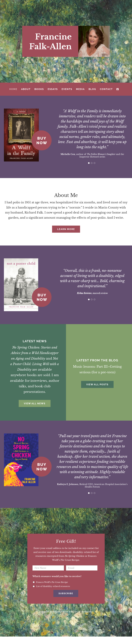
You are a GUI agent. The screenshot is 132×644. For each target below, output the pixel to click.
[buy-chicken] (28, 435)
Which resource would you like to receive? (57, 576)
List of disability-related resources (53, 586)
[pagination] (89, 163)
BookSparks (87, 610)
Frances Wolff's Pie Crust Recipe (52, 582)
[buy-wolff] (28, 110)
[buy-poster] (28, 259)
